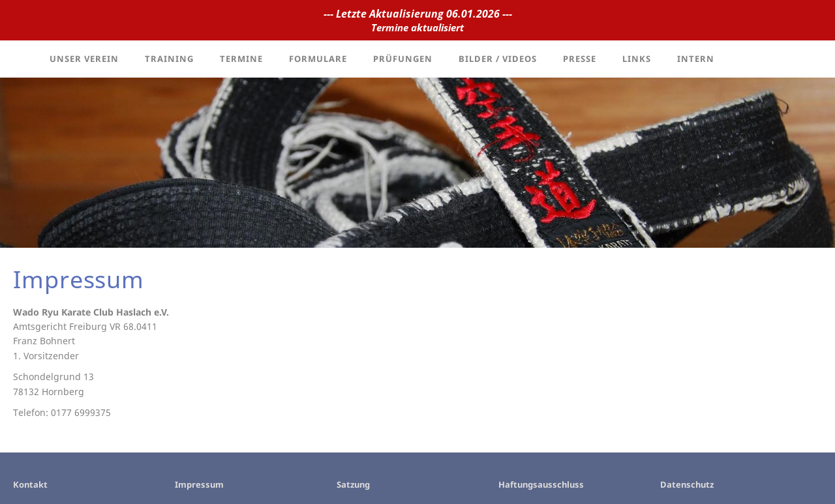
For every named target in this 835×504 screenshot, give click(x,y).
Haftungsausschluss (541, 484)
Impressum (199, 484)
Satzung (353, 484)
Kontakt (30, 484)
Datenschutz (687, 484)
